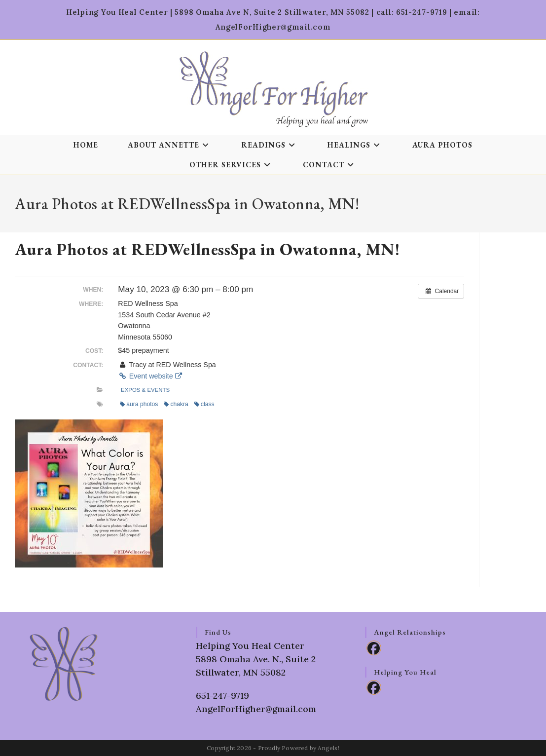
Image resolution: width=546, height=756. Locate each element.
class (204, 404)
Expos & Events (145, 390)
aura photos (139, 404)
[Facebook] (374, 648)
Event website (150, 376)
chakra (176, 404)
